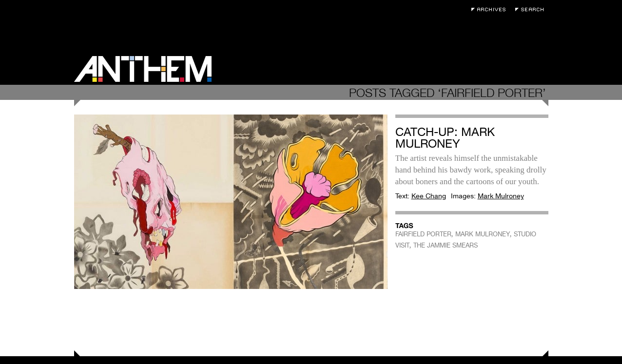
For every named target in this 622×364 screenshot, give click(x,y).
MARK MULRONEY (483, 234)
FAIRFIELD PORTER (423, 234)
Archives (491, 10)
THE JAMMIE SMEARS (446, 245)
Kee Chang (429, 196)
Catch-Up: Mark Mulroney (445, 138)
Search (532, 10)
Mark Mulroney (501, 196)
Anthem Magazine (143, 69)
